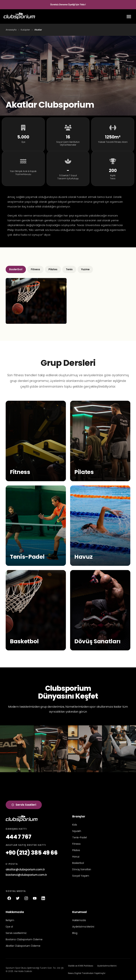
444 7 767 (18, 836)
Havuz (76, 856)
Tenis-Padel (79, 837)
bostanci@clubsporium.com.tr (26, 874)
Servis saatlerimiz (16, 932)
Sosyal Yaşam (81, 875)
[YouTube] (35, 898)
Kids (75, 824)
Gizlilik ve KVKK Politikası (81, 965)
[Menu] (129, 17)
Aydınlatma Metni (107, 965)
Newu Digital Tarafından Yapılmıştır (87, 973)
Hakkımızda (79, 920)
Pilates (53, 269)
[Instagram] (26, 898)
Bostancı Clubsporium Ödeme (24, 939)
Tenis (69, 269)
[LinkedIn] (43, 898)
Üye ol (9, 926)
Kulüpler (25, 30)
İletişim (10, 920)
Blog (75, 932)
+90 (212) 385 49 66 (32, 852)
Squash (77, 831)
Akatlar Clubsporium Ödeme (23, 945)
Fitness (35, 269)
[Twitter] (18, 898)
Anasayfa (11, 30)
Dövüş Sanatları (82, 869)
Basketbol (16, 269)
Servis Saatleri (24, 804)
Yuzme (85, 269)
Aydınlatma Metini (83, 926)
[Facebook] (9, 898)
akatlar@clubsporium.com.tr (25, 869)
